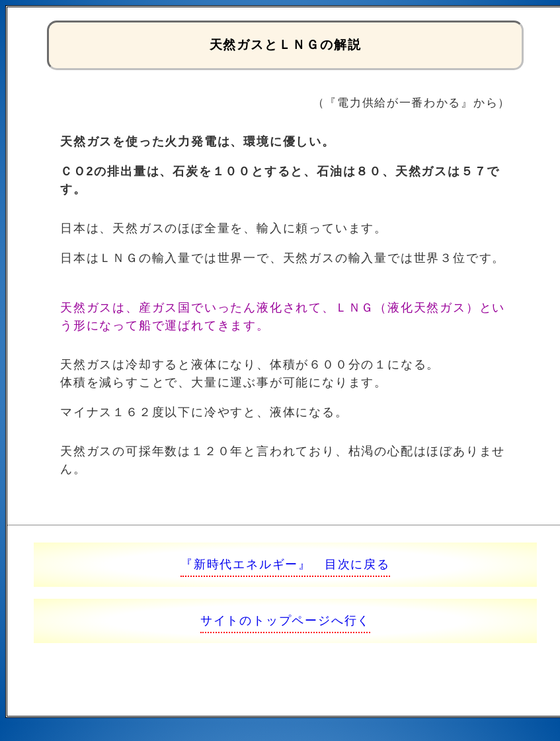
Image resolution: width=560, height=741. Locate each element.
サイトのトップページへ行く (285, 621)
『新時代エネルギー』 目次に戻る (285, 564)
